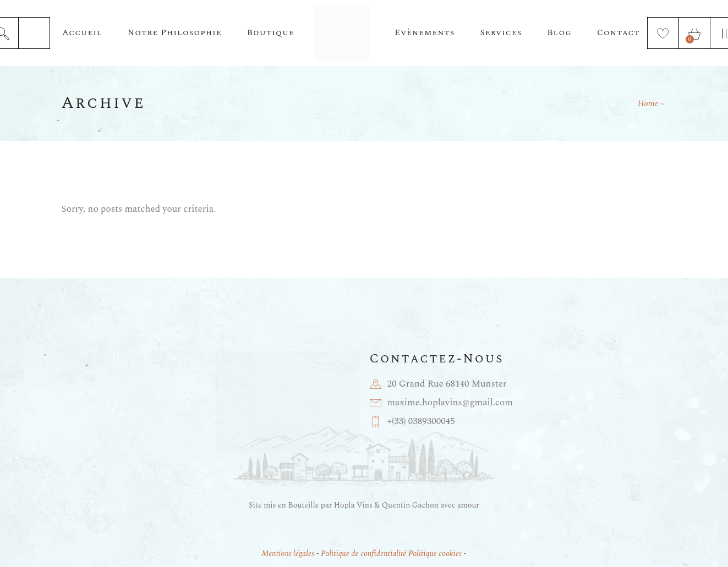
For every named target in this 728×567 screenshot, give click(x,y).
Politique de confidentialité (363, 554)
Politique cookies (435, 554)
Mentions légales (288, 554)
